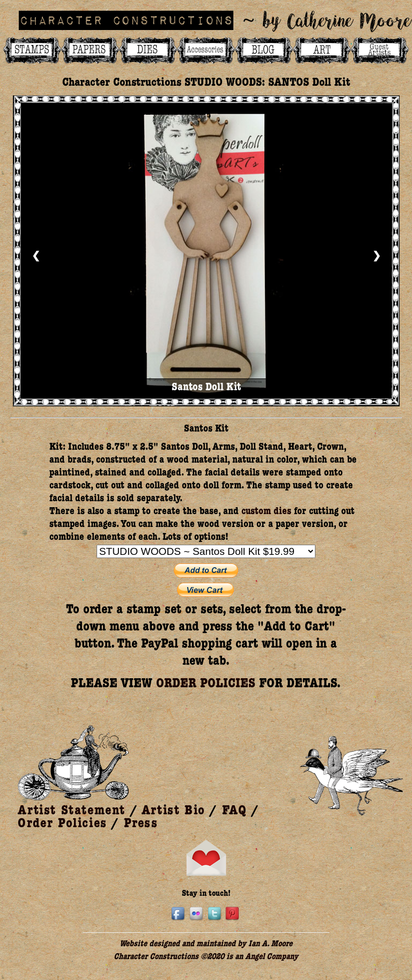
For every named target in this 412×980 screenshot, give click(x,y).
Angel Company (272, 957)
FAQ (235, 812)
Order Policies (62, 825)
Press (141, 825)
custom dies (268, 512)
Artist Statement (72, 812)
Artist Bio (174, 812)
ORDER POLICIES (206, 685)
